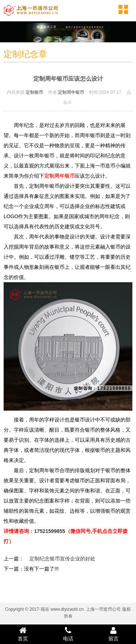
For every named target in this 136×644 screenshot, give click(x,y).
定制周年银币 (71, 92)
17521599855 (50, 531)
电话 (68, 634)
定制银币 (34, 92)
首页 (23, 634)
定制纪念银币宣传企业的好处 (62, 559)
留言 (113, 634)
